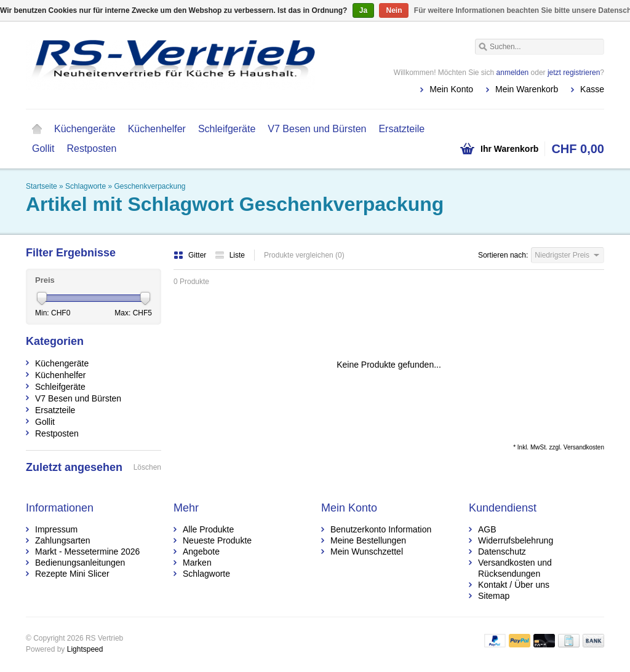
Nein (394, 10)
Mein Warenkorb (527, 89)
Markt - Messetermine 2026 (87, 551)
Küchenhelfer (157, 129)
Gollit (43, 148)
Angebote (201, 551)
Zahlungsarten (63, 540)
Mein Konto (451, 89)
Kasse (592, 89)
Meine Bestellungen (368, 540)
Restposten (91, 148)
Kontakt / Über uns (514, 585)
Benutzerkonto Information (381, 529)
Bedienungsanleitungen (80, 563)
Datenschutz (502, 551)
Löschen (147, 467)
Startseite (37, 129)
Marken (197, 563)
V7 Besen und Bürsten (317, 129)
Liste (230, 255)
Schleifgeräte (227, 129)
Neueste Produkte (217, 540)
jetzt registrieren (574, 73)
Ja (363, 10)
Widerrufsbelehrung (516, 540)
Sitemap (494, 596)
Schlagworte (86, 186)
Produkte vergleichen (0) (304, 255)
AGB (487, 529)
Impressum (56, 529)
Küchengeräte (85, 129)
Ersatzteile (401, 129)
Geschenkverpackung (150, 186)
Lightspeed (85, 649)
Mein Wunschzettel (367, 551)
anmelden (513, 73)
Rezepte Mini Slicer (72, 574)
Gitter (191, 255)
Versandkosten (584, 447)
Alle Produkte (208, 529)
